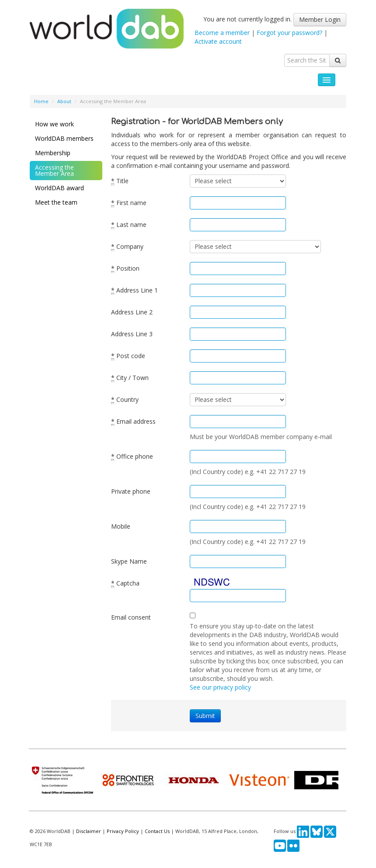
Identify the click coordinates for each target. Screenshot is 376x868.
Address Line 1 (134, 290)
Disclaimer (89, 831)
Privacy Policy (123, 831)
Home (41, 101)
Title (120, 181)
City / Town (130, 378)
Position (125, 268)
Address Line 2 (132, 312)
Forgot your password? (289, 33)
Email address (133, 422)
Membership (53, 153)
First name (129, 203)
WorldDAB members (64, 138)
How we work (54, 124)
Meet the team (56, 202)
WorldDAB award (59, 188)
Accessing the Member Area (54, 170)
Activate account (218, 41)
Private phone (131, 491)
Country (125, 400)
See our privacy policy (220, 687)
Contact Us (157, 831)
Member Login (320, 19)
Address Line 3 (132, 334)
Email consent (131, 617)
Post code (128, 356)
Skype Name (129, 561)
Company (127, 247)
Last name (129, 225)
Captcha (125, 583)
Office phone (132, 457)
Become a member (222, 33)
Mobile (121, 526)
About (64, 101)
